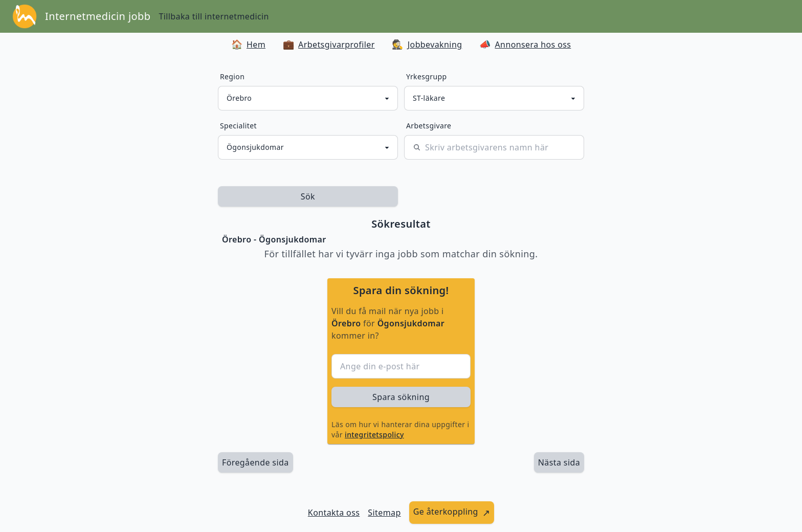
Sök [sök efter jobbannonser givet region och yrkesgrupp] (308, 196)
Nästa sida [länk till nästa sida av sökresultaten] (559, 462)
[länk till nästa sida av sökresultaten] (559, 462)
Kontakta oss (334, 513)
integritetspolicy (374, 435)
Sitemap (384, 513)
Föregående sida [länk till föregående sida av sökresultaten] (255, 462)
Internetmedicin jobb (98, 16)
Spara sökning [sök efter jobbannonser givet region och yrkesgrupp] (401, 397)
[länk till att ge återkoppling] (452, 513)
